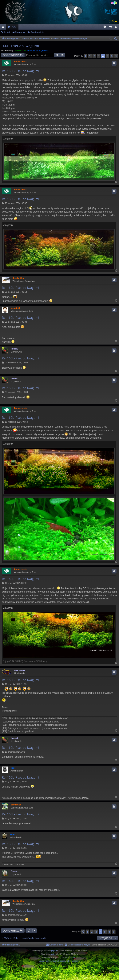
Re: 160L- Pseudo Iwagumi (20, 71)
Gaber (14, 871)
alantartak (16, 805)
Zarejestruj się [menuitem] (117, 27)
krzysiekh (16, 308)
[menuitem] (105, 27)
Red (12, 768)
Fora (14, 27)
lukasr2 (15, 349)
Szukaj (7, 32)
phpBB (54, 951)
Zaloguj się (20, 32)
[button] (85, 56)
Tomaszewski (21, 61)
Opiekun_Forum (41, 50)
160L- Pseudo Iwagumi (20, 46)
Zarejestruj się (37, 32)
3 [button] (99, 56)
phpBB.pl (74, 958)
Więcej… (4, 27)
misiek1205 (20, 50)
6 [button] (112, 56)
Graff (30, 50)
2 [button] (94, 56)
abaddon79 (20, 670)
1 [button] (90, 56)
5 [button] (107, 56)
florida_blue (18, 278)
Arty (53, 954)
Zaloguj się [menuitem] (111, 27)
